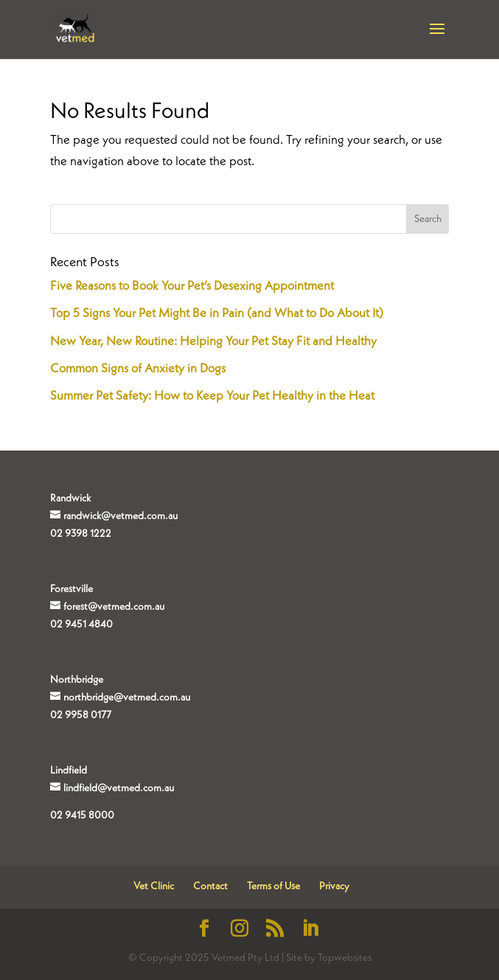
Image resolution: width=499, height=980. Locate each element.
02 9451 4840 (81, 625)
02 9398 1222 (81, 534)
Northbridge (77, 680)
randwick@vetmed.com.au (121, 516)
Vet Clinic (154, 886)
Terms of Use (273, 886)
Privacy (334, 886)
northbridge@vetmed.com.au (127, 698)
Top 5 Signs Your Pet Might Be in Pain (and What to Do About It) (217, 314)
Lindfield (69, 771)
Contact (210, 886)
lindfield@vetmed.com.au (119, 788)
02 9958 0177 (81, 715)
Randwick (70, 498)
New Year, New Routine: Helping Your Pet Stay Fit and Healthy (213, 342)
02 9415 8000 (82, 816)
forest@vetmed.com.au (114, 607)
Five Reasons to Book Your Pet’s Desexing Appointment (192, 286)
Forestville (71, 589)
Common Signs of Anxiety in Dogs (138, 369)
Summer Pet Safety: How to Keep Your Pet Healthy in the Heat (212, 396)
